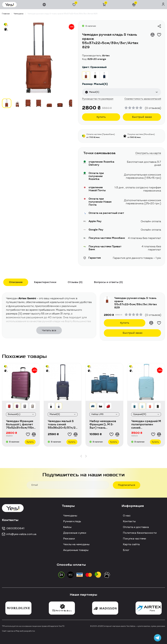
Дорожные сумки (75, 533)
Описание (16, 282)
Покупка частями (134, 539)
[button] (81, 456)
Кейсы (67, 527)
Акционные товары (76, 550)
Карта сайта (131, 544)
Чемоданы (70, 516)
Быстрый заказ (142, 117)
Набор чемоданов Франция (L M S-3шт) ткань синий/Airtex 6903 (103, 424)
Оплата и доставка (136, 527)
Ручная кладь (72, 521)
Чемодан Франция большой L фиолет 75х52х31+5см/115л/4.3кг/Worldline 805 (21, 424)
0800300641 (13, 528)
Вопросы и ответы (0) (108, 282)
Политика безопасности (140, 533)
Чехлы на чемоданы (76, 544)
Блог (126, 550)
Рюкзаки (69, 539)
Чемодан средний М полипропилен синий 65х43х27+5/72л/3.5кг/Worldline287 (146, 424)
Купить (101, 117)
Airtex (106, 56)
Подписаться (127, 485)
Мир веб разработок (25, 631)
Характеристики (45, 282)
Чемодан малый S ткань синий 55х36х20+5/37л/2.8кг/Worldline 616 (63, 424)
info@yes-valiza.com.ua (19, 534)
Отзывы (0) (75, 282)
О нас (127, 516)
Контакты (129, 521)
